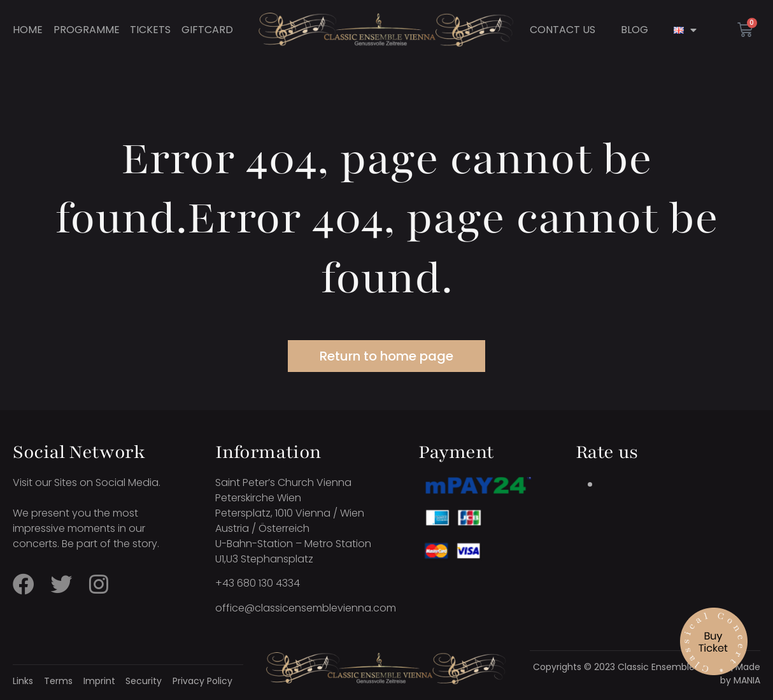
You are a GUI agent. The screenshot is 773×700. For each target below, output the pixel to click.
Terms (58, 681)
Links (23, 681)
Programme (87, 30)
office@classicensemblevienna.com (306, 608)
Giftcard (207, 30)
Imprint (99, 681)
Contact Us (563, 30)
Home (28, 30)
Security (144, 681)
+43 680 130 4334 (258, 583)
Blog (635, 30)
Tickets (150, 30)
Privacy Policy (202, 681)
